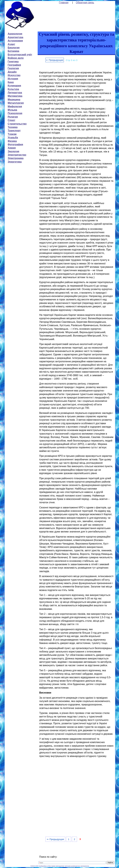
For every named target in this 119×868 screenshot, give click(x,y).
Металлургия (16, 103)
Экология (13, 151)
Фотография (15, 144)
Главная (64, 3)
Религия (13, 117)
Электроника (16, 158)
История (13, 79)
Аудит (11, 44)
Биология (14, 48)
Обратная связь (85, 3)
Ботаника (13, 51)
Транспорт (14, 131)
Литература (15, 93)
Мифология (15, 106)
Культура (13, 89)
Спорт (11, 120)
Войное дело (16, 58)
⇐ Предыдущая (55, 60)
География (14, 65)
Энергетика (15, 162)
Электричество (17, 155)
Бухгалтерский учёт (20, 55)
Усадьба (13, 138)
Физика (12, 141)
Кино (11, 82)
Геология (13, 68)
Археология (15, 34)
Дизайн (12, 72)
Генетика (13, 62)
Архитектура (15, 37)
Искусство (14, 75)
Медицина (14, 100)
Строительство (17, 124)
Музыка (12, 110)
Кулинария (14, 86)
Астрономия (15, 41)
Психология (15, 113)
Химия (12, 148)
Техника (13, 127)
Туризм (12, 134)
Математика (15, 96)
